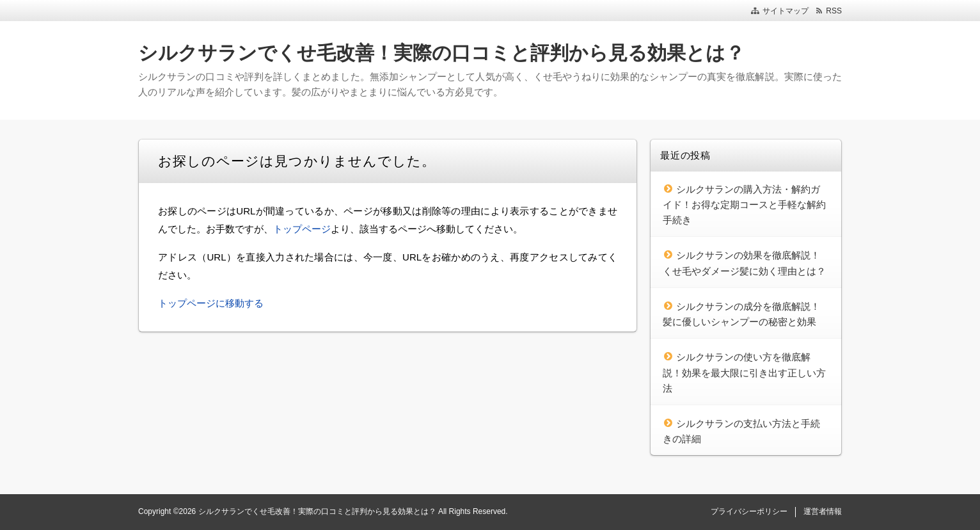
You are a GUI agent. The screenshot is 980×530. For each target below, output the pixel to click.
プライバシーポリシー (749, 511)
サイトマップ (786, 11)
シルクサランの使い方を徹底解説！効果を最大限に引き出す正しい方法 (744, 373)
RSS (834, 11)
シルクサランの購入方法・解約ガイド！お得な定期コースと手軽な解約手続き (744, 205)
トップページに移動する (211, 303)
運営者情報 (823, 511)
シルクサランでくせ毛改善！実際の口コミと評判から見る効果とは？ (441, 53)
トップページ (302, 229)
